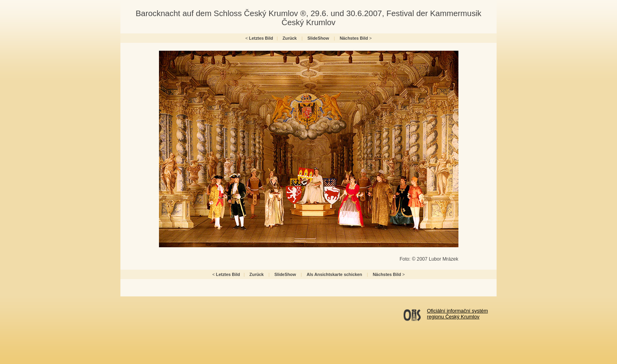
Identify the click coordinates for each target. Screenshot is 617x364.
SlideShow (318, 38)
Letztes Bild (261, 38)
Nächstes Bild (354, 38)
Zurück (290, 38)
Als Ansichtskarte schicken (334, 274)
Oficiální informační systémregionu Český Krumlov (457, 314)
